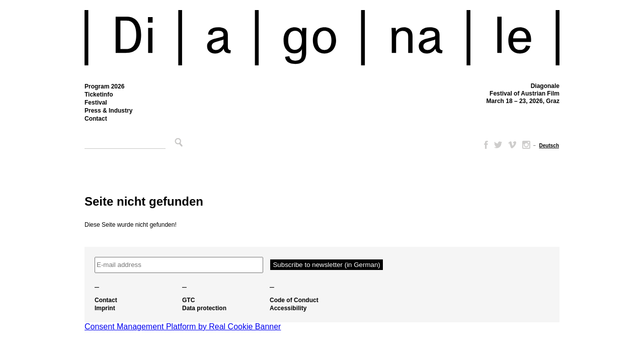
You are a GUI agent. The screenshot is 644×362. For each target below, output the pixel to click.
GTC (188, 300)
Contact (96, 119)
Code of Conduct (294, 300)
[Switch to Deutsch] (549, 146)
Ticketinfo (99, 95)
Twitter (498, 145)
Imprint (105, 308)
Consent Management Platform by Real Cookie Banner (183, 327)
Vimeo (512, 145)
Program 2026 (104, 86)
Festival (96, 103)
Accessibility (288, 308)
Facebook (484, 145)
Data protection (204, 308)
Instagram (526, 145)
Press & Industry (108, 111)
